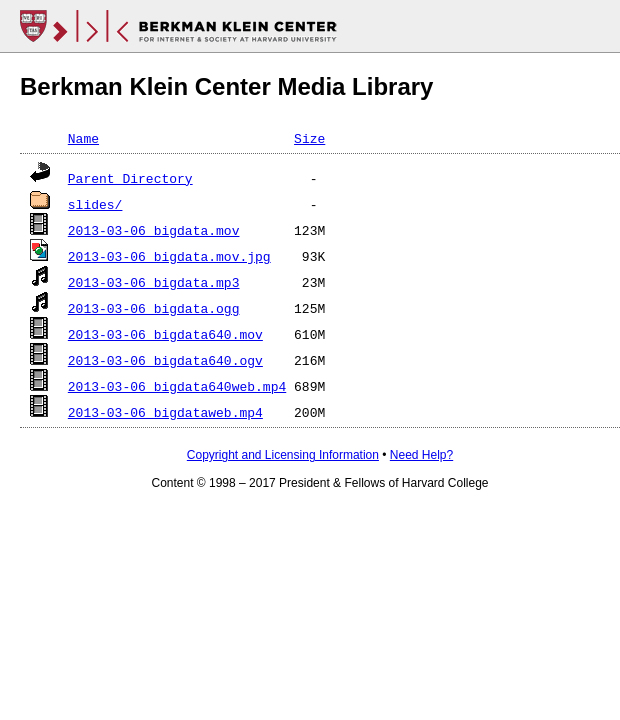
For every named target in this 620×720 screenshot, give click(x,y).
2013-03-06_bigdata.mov (154, 230)
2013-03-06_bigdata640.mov (165, 334)
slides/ (95, 204)
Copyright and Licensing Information (283, 455)
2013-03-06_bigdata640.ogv (165, 360)
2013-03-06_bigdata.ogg (154, 308)
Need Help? (421, 455)
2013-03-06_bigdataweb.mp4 (165, 412)
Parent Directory (130, 178)
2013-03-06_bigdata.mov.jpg (169, 256)
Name (83, 138)
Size (309, 138)
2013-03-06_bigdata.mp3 (154, 282)
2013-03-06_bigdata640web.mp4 (177, 386)
